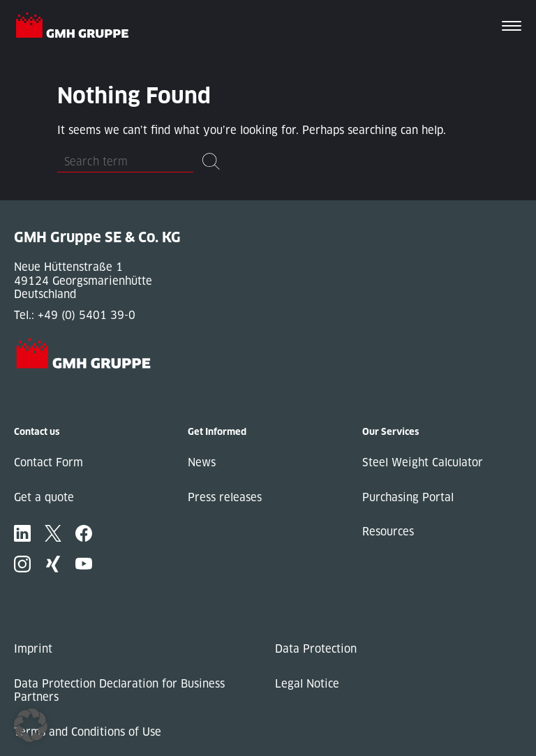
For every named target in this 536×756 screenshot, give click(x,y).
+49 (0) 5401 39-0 (87, 315)
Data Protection (316, 649)
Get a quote (44, 497)
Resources (388, 532)
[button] (31, 725)
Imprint (33, 649)
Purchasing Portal (408, 497)
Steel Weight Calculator (423, 462)
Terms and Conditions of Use (88, 732)
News (202, 462)
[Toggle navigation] (512, 27)
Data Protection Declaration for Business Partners (119, 691)
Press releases (225, 497)
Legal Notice (307, 684)
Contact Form (49, 462)
